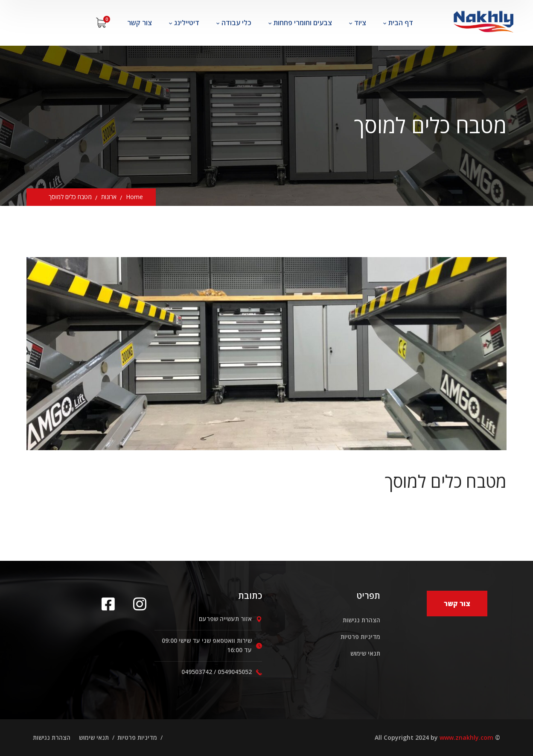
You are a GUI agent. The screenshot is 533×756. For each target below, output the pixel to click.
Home (134, 197)
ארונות (109, 197)
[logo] (483, 19)
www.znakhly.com (466, 737)
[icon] (111, 604)
